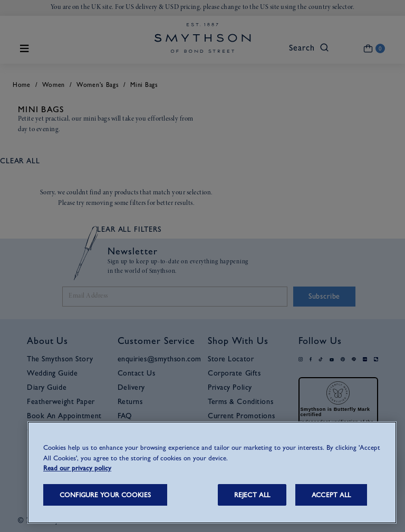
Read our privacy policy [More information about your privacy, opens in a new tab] (77, 468)
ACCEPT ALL (331, 495)
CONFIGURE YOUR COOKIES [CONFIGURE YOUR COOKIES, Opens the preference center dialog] (105, 495)
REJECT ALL (252, 495)
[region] (212, 472)
